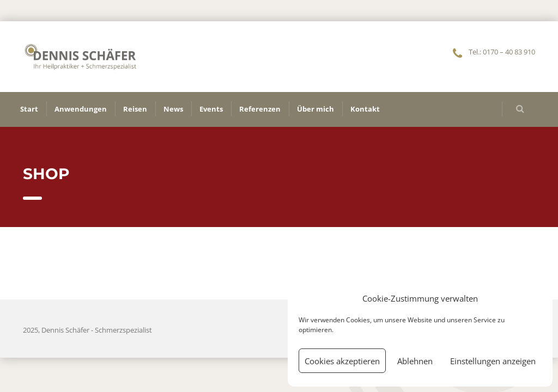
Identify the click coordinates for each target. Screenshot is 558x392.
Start (29, 109)
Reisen (135, 109)
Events (211, 109)
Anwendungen (81, 109)
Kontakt (365, 109)
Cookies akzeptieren (342, 361)
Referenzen (260, 109)
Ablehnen (415, 361)
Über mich (316, 109)
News (173, 109)
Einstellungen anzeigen (493, 361)
